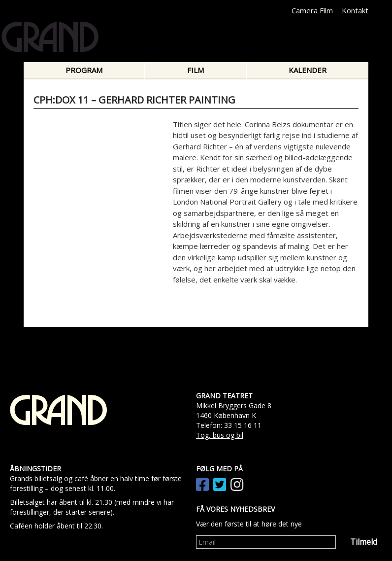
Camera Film (312, 10)
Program (84, 70)
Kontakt (355, 10)
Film (196, 70)
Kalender (308, 70)
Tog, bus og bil (220, 435)
